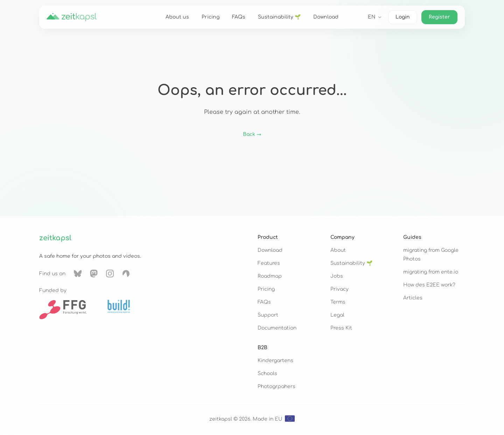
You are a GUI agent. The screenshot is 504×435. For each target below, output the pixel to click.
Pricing (211, 17)
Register (439, 17)
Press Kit (341, 328)
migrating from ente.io (431, 272)
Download (326, 17)
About (338, 250)
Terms (338, 302)
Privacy (339, 289)
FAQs (239, 17)
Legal (337, 315)
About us (177, 17)
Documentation (277, 328)
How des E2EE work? (429, 285)
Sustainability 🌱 (279, 17)
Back (252, 134)
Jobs (337, 276)
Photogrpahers (276, 386)
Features (269, 263)
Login (403, 17)
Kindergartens (275, 361)
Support (268, 315)
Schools (267, 374)
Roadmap (270, 276)
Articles (413, 298)
